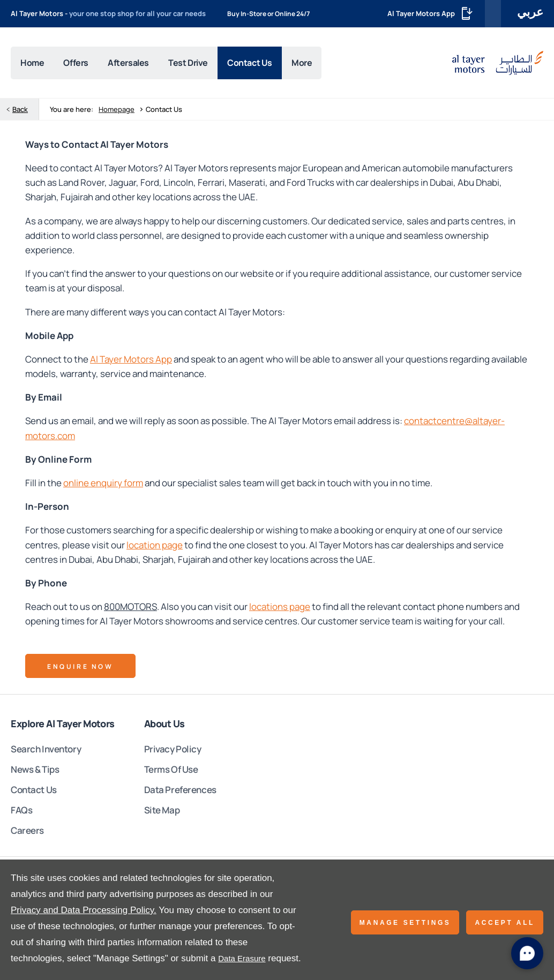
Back (20, 112)
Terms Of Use (171, 772)
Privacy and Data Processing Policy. (84, 910)
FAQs (21, 813)
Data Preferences (180, 793)
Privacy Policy (173, 752)
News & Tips (35, 772)
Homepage (117, 112)
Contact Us (34, 793)
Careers (27, 834)
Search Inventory (46, 752)
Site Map (162, 813)
